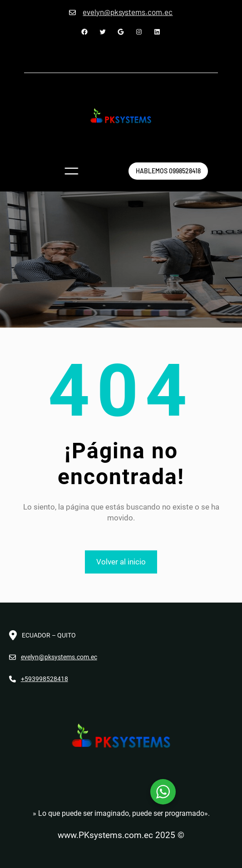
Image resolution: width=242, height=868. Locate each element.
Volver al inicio (121, 562)
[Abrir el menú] (71, 171)
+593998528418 (44, 679)
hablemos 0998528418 (168, 171)
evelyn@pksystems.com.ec (59, 657)
